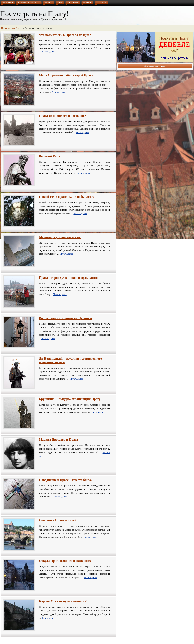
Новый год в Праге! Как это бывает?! (66, 197)
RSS (173, 7)
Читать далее (48, 52)
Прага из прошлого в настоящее (62, 116)
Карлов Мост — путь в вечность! (63, 601)
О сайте (101, 3)
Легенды (73, 3)
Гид (60, 3)
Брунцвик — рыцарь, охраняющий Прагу (70, 399)
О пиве (87, 3)
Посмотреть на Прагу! (34, 14)
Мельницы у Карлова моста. (60, 237)
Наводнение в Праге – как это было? (66, 480)
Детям (49, 3)
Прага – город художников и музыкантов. (69, 278)
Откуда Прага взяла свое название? (65, 561)
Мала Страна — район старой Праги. (66, 75)
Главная (8, 3)
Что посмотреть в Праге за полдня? (65, 35)
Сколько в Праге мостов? (58, 520)
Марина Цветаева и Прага (58, 439)
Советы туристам (29, 3)
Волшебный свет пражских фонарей (65, 318)
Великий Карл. (50, 156)
